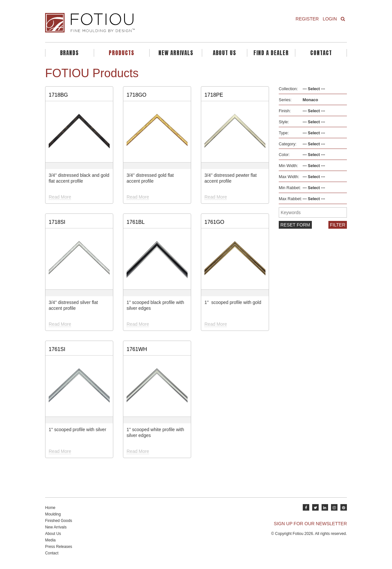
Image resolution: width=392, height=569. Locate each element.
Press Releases (59, 547)
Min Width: (288, 166)
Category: (288, 144)
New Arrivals (176, 53)
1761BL (136, 222)
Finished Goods (59, 521)
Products (122, 53)
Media (50, 540)
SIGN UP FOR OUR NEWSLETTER (310, 524)
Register (307, 19)
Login (330, 19)
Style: (284, 122)
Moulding (53, 514)
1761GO (214, 222)
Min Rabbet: (290, 188)
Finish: (285, 111)
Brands (69, 53)
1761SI (57, 349)
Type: (284, 133)
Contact (321, 53)
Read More (60, 197)
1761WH (137, 349)
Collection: (288, 89)
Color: (284, 155)
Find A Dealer (271, 53)
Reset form (295, 225)
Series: (285, 100)
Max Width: (289, 177)
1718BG (58, 95)
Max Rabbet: (290, 199)
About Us (225, 53)
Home (50, 508)
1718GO (136, 95)
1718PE (214, 95)
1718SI (57, 222)
